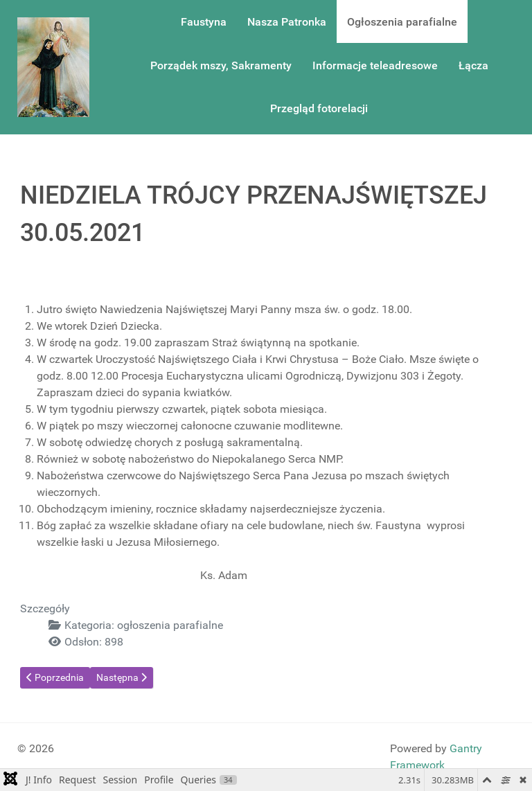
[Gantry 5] (53, 67)
